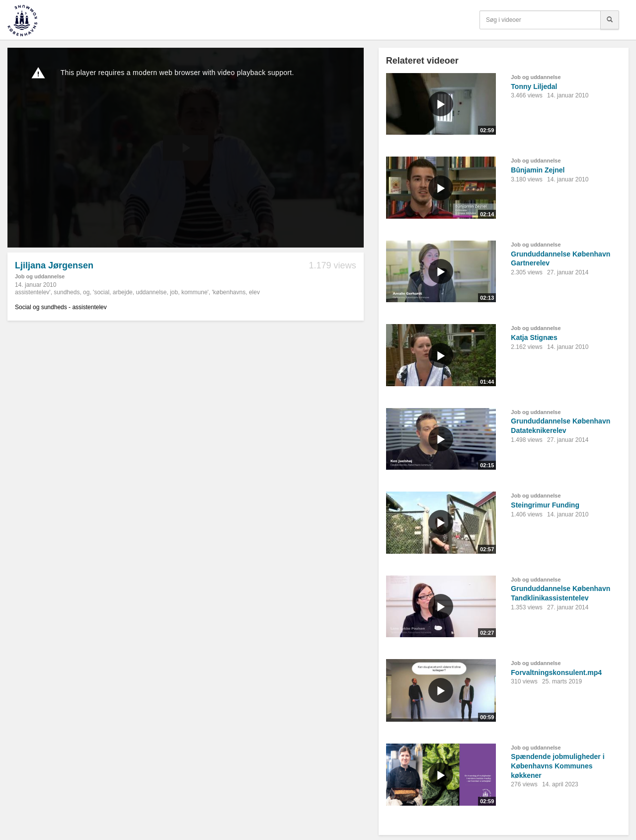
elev (254, 292)
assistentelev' (33, 292)
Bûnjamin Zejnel (538, 170)
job (174, 292)
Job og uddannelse (40, 276)
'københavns (229, 292)
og (86, 292)
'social (101, 292)
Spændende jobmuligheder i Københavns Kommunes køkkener (557, 766)
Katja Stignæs (534, 337)
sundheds (67, 292)
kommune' (195, 292)
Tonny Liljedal (534, 86)
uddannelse (151, 292)
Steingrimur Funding (545, 505)
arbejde (123, 292)
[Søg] (610, 20)
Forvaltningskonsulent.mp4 (556, 672)
